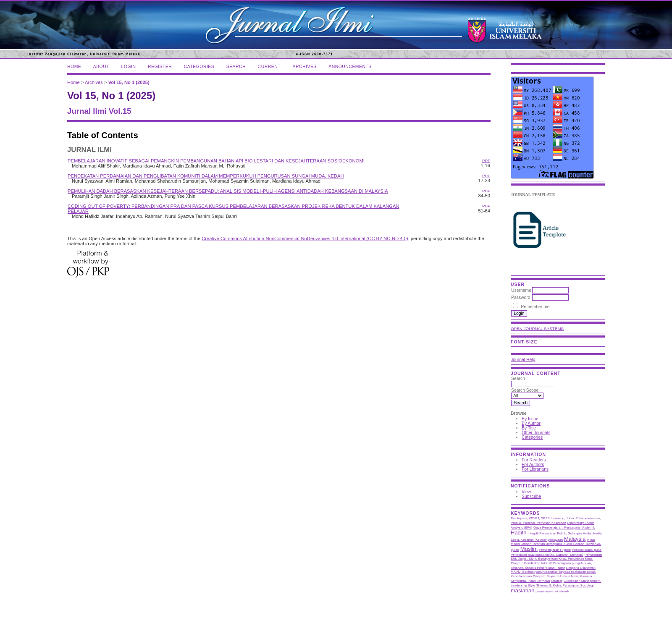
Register (160, 67)
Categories (532, 437)
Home (74, 67)
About (101, 67)
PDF (486, 161)
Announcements (350, 67)
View (526, 492)
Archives (305, 67)
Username (521, 290)
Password (521, 297)
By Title (529, 428)
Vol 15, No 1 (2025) (129, 82)
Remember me (535, 307)
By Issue (530, 419)
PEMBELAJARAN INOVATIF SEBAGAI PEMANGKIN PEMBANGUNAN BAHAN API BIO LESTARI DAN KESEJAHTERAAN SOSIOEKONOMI (216, 161)
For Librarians (535, 469)
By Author (531, 423)
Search (236, 67)
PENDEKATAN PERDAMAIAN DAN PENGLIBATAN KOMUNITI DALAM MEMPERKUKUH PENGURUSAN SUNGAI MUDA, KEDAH (206, 176)
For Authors (533, 465)
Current (269, 67)
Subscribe (531, 496)
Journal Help (523, 360)
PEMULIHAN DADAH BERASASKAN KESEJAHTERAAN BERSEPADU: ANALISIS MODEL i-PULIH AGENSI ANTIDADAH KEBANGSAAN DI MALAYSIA (228, 191)
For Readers (534, 460)
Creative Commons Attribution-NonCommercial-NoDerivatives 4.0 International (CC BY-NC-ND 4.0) (305, 238)
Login (129, 67)
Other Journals (536, 433)
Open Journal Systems (537, 329)
